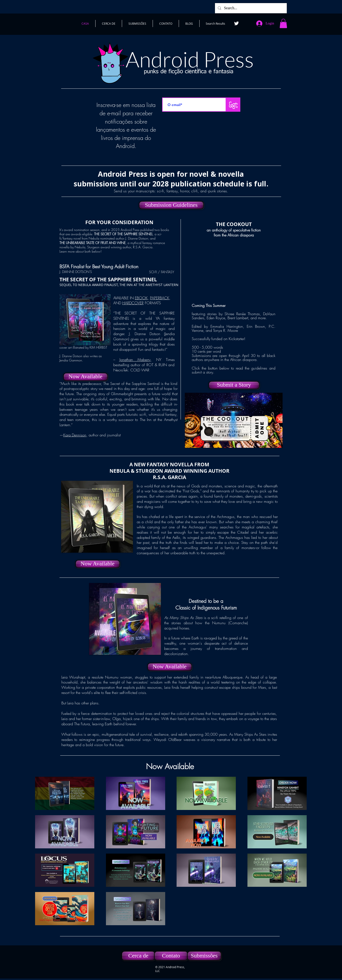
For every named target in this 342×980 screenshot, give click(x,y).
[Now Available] (86, 377)
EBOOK (141, 298)
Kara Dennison (75, 435)
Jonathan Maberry (135, 360)
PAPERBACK (160, 298)
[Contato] (171, 956)
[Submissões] (204, 956)
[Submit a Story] (234, 385)
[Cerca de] (138, 956)
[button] (283, 23)
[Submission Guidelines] (171, 205)
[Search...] (250, 8)
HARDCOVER (133, 303)
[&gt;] (233, 105)
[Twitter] (236, 23)
